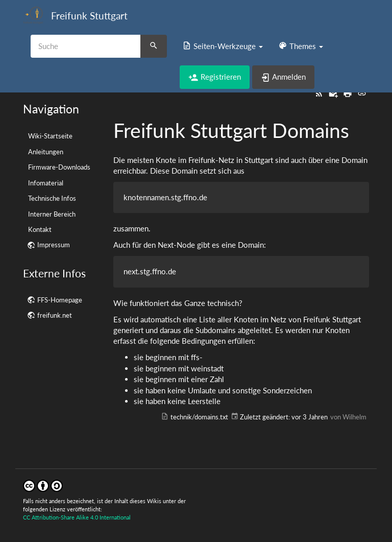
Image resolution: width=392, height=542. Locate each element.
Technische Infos (52, 198)
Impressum (54, 245)
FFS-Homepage (60, 300)
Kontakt (40, 229)
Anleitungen (46, 152)
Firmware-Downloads (59, 167)
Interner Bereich (52, 214)
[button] (223, 46)
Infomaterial (46, 183)
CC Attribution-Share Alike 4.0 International (77, 517)
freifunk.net (55, 315)
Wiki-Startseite (50, 136)
